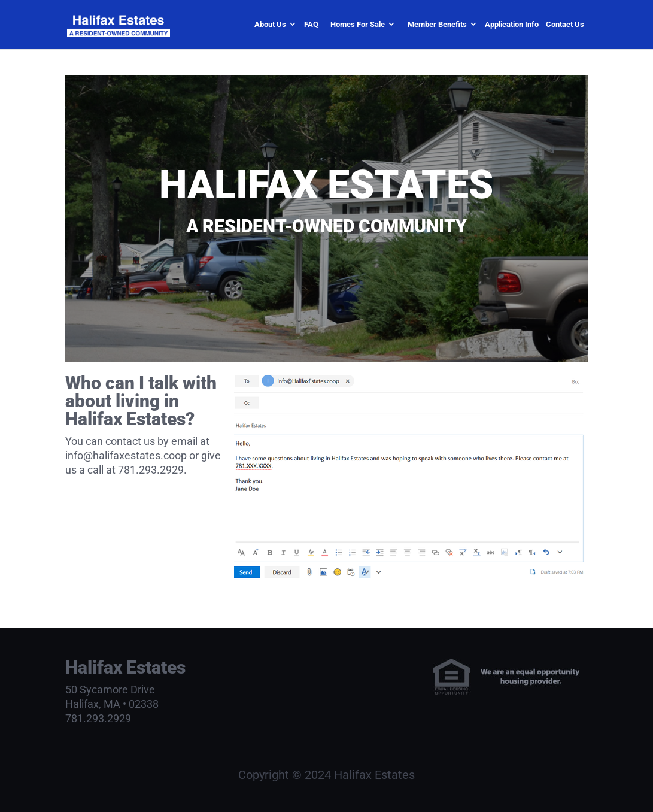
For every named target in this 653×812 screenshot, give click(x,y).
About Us (270, 24)
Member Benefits (437, 24)
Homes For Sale (358, 24)
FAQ (311, 24)
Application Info (512, 24)
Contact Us (565, 24)
